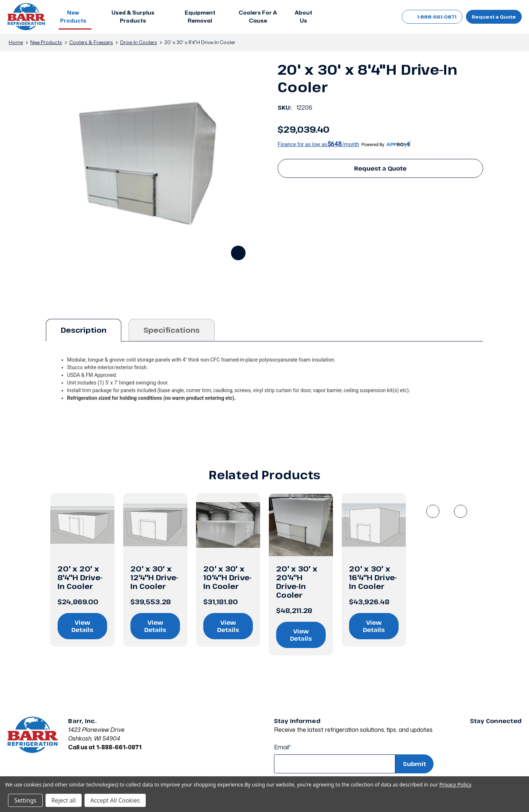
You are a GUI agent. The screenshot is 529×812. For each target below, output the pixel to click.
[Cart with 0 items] (383, 17)
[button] (75, 17)
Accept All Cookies (115, 800)
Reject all (64, 800)
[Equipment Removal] (200, 17)
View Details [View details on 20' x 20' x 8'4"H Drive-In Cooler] (82, 626)
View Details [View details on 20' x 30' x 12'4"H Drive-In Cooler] (155, 626)
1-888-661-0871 (432, 17)
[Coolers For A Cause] (258, 17)
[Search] (350, 17)
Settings (25, 800)
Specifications (172, 330)
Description (84, 330)
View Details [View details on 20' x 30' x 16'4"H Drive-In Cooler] (374, 626)
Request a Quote (494, 17)
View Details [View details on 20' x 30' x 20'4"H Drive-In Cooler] (301, 635)
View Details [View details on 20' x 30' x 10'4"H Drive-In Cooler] (228, 626)
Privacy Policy (455, 784)
